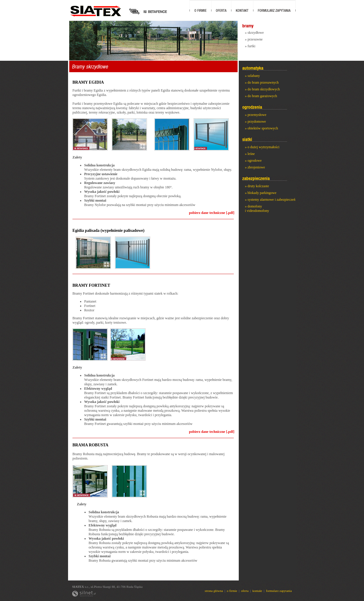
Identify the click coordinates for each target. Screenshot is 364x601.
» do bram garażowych (261, 96)
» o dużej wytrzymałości (262, 147)
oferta (245, 591)
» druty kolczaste (257, 186)
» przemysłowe (256, 115)
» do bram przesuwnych (262, 82)
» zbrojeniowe (255, 167)
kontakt (257, 591)
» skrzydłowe (254, 33)
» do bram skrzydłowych (262, 89)
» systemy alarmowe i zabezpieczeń (270, 200)
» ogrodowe (253, 161)
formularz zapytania (279, 591)
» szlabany (252, 76)
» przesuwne (254, 39)
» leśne (250, 154)
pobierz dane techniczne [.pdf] (212, 213)
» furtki (250, 46)
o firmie (232, 591)
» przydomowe (255, 121)
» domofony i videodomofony (257, 209)
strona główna (214, 591)
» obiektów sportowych (261, 128)
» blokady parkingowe (261, 193)
